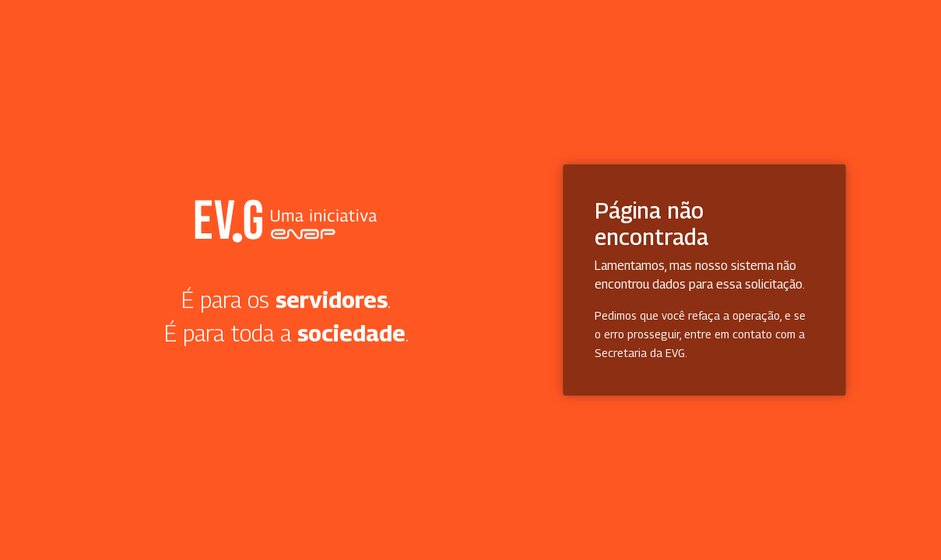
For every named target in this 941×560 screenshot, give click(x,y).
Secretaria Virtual (286, 221)
